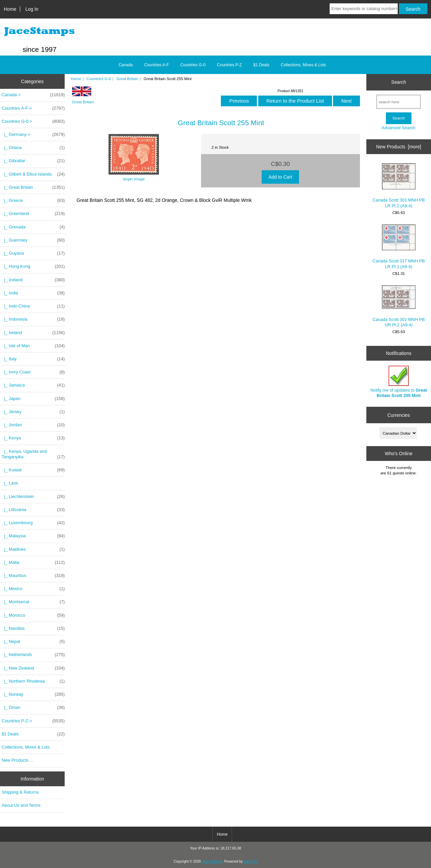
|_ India (33, 293)
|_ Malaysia (33, 536)
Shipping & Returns (20, 792)
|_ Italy (33, 359)
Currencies (399, 415)
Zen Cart (251, 861)
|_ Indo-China (33, 306)
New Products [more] (399, 147)
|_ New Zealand (33, 668)
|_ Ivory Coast (33, 372)
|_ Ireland (33, 333)
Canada (126, 65)
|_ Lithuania (33, 510)
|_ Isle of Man (33, 346)
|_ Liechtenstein (33, 497)
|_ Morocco (33, 615)
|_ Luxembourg (33, 523)
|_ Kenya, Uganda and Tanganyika (33, 454)
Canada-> (33, 95)
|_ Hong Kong (33, 266)
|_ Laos (10, 483)
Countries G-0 (99, 79)
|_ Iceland (33, 280)
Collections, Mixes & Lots (303, 65)
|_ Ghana (33, 148)
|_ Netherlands (33, 655)
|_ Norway (33, 694)
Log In (32, 9)
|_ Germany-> (33, 135)
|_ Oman (33, 708)
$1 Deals (261, 65)
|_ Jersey (33, 412)
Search (399, 82)
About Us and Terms (21, 805)
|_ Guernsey (33, 240)
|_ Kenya (33, 438)
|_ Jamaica (33, 385)
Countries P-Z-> (33, 721)
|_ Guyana (33, 253)
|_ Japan (33, 399)
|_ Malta (33, 563)
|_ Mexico (33, 589)
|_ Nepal (33, 642)
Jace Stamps (212, 861)
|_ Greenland (33, 214)
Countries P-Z (229, 65)
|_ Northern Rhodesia (33, 681)
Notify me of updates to (399, 382)
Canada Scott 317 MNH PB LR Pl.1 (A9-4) (399, 247)
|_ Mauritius (33, 576)
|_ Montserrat (33, 602)
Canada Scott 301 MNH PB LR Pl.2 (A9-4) (399, 186)
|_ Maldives (33, 549)
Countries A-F (156, 65)
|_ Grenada (33, 227)
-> (33, 121)
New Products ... (18, 760)
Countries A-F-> (33, 108)
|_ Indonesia (33, 319)
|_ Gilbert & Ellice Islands (33, 174)
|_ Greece (33, 201)
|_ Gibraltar (33, 161)
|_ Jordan (33, 425)
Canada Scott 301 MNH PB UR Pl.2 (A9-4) (399, 306)
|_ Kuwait (33, 470)
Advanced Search (399, 128)
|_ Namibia (33, 628)
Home (10, 9)
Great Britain (127, 79)
